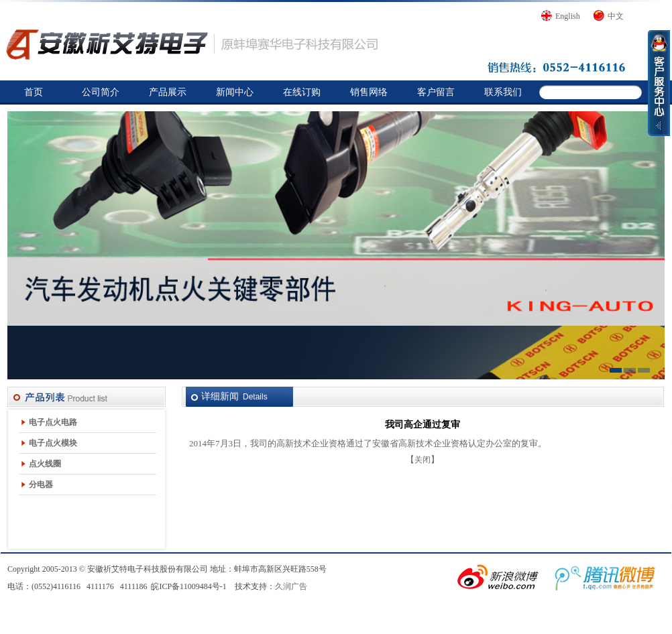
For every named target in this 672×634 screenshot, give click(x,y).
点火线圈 (45, 464)
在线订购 (302, 92)
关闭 (423, 460)
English (568, 16)
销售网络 (369, 92)
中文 (616, 16)
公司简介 (101, 92)
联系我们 (503, 92)
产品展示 (168, 92)
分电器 (41, 485)
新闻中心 (235, 92)
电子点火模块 (53, 443)
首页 (34, 92)
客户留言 (436, 92)
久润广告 (291, 586)
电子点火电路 (53, 422)
